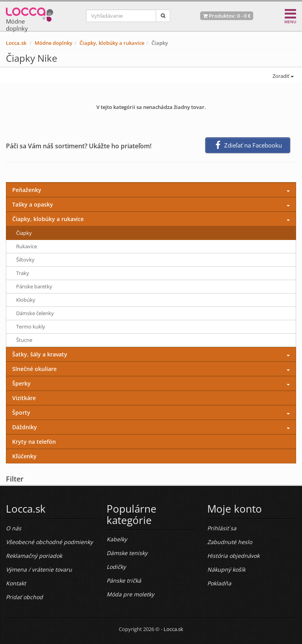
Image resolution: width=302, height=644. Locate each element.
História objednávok (233, 556)
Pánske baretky (34, 286)
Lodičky (116, 567)
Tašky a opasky (33, 204)
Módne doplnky (53, 43)
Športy (21, 412)
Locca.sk (16, 43)
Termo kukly (31, 327)
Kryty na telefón (34, 442)
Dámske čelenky (35, 313)
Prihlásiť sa (222, 528)
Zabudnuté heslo (230, 542)
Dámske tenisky (127, 553)
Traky (23, 273)
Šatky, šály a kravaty (40, 354)
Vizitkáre (24, 398)
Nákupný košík (226, 569)
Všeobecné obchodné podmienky (49, 542)
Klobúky (26, 300)
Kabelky (117, 539)
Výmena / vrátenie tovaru (39, 569)
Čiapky (24, 233)
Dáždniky (25, 427)
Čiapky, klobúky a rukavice (112, 43)
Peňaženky (27, 190)
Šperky (21, 383)
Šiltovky (25, 260)
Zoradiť (283, 76)
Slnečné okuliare (34, 369)
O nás (14, 528)
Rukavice (27, 246)
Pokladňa (219, 583)
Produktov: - (227, 16)
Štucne (24, 340)
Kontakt (16, 583)
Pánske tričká (124, 580)
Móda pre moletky (130, 594)
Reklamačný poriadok (34, 556)
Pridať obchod (24, 597)
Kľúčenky (24, 456)
